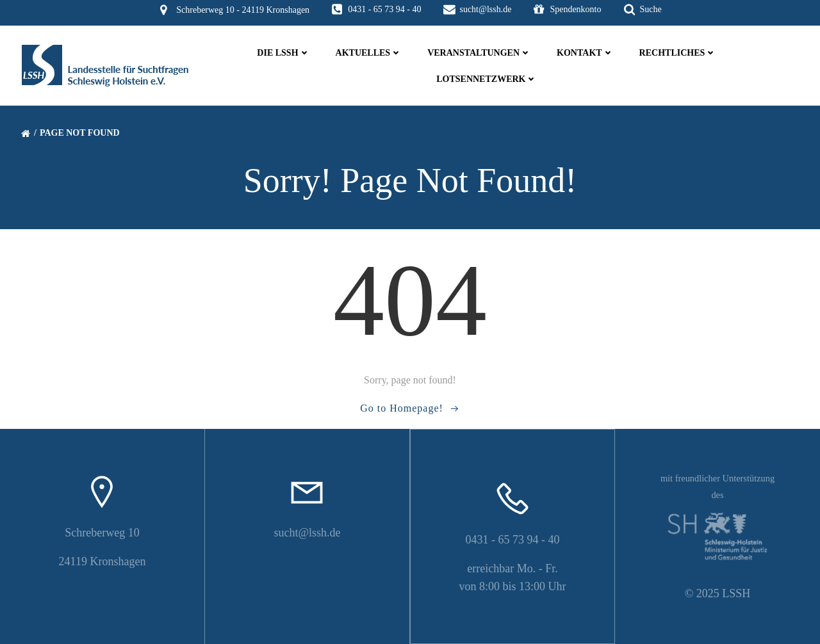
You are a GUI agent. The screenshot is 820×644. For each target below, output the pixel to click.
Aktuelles (369, 53)
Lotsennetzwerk (487, 79)
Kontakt (585, 53)
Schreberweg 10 (102, 533)
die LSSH (283, 53)
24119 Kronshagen (102, 561)
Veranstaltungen (479, 53)
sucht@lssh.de (307, 533)
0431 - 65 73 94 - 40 (513, 540)
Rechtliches (678, 53)
